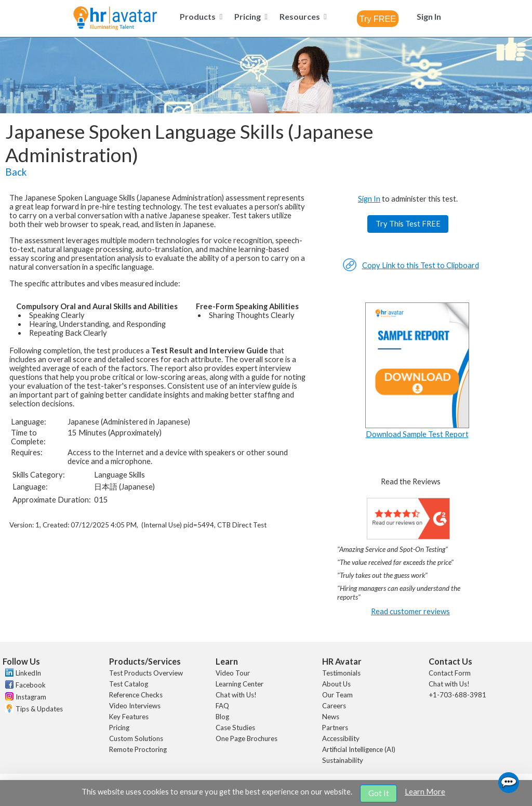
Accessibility (341, 738)
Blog (222, 717)
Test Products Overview (146, 673)
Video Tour (233, 673)
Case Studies (235, 728)
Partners (335, 728)
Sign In (369, 199)
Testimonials (341, 673)
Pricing (119, 728)
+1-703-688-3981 (457, 695)
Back (16, 172)
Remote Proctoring (138, 749)
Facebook (31, 685)
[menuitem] (199, 16)
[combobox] (378, 19)
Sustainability (343, 760)
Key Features (129, 717)
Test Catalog (129, 684)
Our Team (337, 695)
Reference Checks (136, 695)
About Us (336, 684)
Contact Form (450, 673)
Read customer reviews (410, 611)
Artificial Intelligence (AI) (359, 749)
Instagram (31, 697)
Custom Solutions (136, 738)
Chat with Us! (236, 695)
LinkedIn (28, 673)
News (331, 717)
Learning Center (240, 684)
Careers (334, 706)
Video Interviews (135, 706)
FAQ (222, 706)
